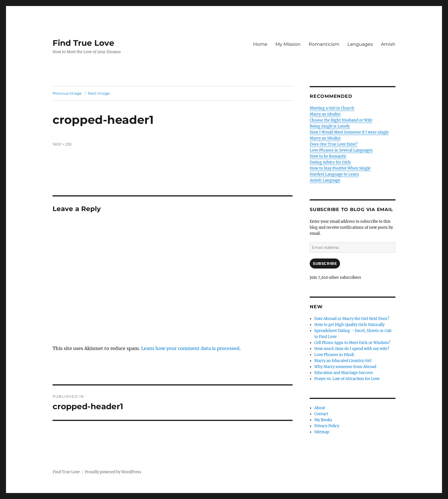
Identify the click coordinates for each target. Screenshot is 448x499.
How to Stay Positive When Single (340, 168)
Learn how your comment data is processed (190, 348)
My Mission (288, 44)
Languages (360, 44)
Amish (388, 44)
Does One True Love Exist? (334, 144)
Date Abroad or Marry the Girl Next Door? (352, 319)
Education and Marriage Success (344, 373)
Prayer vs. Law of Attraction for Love (347, 379)
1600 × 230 (62, 144)
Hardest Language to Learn (334, 174)
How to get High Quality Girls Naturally (349, 325)
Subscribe (325, 263)
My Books (323, 420)
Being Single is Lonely (330, 126)
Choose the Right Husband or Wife (341, 120)
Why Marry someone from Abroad (345, 367)
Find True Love (83, 43)
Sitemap (322, 432)
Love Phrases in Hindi (334, 355)
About (320, 408)
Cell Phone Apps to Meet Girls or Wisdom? (352, 343)
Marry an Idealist (325, 114)
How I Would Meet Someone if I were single (349, 132)
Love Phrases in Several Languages (341, 150)
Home (260, 44)
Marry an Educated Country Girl (343, 361)
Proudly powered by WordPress (113, 472)
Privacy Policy (327, 426)
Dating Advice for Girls (330, 162)
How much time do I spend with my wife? (352, 349)
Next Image (99, 93)
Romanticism (324, 44)
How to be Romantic (328, 156)
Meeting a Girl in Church (332, 108)
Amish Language (325, 180)
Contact (321, 414)
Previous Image (67, 93)
